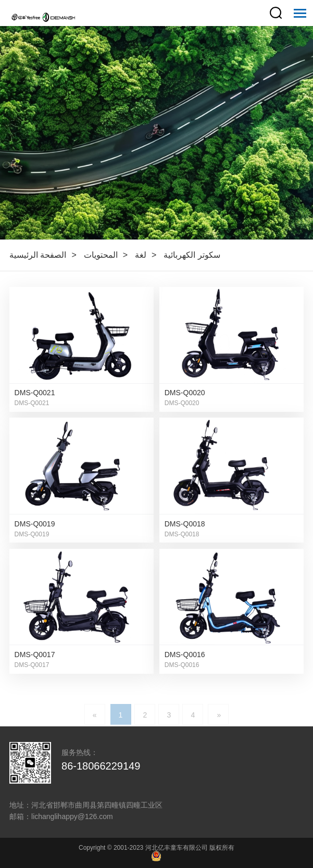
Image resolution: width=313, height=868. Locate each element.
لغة (141, 255)
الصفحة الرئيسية (38, 255)
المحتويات (101, 255)
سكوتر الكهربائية (192, 255)
